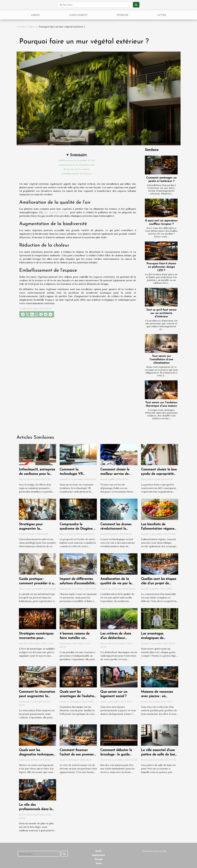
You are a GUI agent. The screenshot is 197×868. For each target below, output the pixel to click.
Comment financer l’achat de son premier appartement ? (77, 755)
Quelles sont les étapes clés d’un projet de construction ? (159, 583)
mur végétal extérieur (56, 212)
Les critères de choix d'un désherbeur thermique (116, 638)
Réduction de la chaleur (77, 169)
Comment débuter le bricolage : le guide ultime (116, 755)
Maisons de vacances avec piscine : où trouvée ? (157, 696)
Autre (162, 15)
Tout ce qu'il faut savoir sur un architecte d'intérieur (161, 313)
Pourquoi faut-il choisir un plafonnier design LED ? (161, 267)
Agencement (78, 15)
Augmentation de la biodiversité (77, 165)
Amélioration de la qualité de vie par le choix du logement (116, 583)
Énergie (123, 15)
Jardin (35, 15)
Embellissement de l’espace (77, 174)
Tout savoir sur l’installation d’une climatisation (161, 360)
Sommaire (79, 155)
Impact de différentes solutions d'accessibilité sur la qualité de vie (77, 583)
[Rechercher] (95, 5)
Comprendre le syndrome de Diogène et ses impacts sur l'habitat (78, 529)
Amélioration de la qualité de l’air (77, 160)
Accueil (21, 27)
